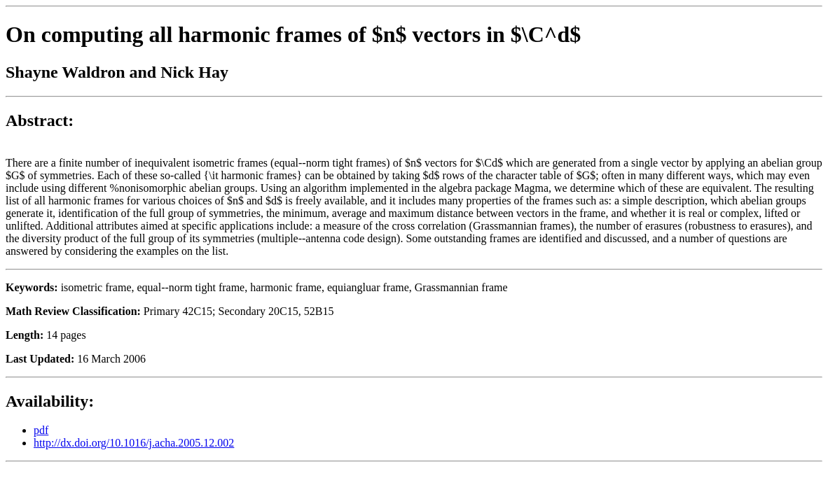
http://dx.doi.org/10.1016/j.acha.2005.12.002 (134, 443)
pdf (41, 430)
